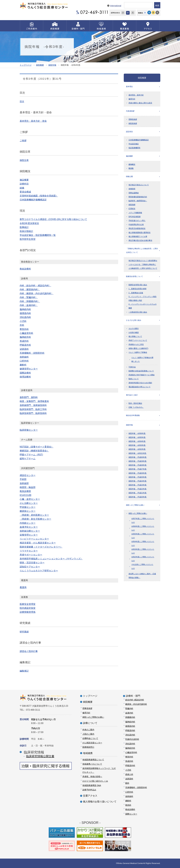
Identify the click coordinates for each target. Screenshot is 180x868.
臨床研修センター (29, 430)
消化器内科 (130, 735)
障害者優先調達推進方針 (138, 197)
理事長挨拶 (133, 119)
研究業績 (24, 632)
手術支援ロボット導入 (137, 221)
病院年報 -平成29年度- (138, 461)
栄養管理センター (29, 535)
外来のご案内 (88, 730)
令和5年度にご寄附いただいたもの (143, 536)
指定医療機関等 (134, 148)
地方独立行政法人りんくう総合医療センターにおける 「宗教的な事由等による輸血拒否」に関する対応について (143, 264)
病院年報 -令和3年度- (137, 445)
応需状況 (132, 209)
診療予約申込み (89, 790)
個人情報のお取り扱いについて (100, 802)
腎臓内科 (129, 709)
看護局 (23, 587)
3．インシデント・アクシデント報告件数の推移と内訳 (143, 299)
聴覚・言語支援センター (32, 563)
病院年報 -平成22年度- (138, 489)
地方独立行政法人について (139, 185)
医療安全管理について (134, 276)
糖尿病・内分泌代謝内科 (136, 704)
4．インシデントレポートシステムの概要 (143, 306)
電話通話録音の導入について (139, 387)
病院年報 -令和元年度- (138, 453)
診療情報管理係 (28, 612)
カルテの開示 (134, 329)
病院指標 (132, 205)
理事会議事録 (134, 193)
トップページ (26, 65)
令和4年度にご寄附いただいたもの (143, 543)
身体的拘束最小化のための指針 (140, 383)
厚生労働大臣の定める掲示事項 (140, 240)
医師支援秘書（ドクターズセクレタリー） (41, 547)
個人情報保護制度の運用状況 (139, 233)
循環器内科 (130, 726)
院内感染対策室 (28, 608)
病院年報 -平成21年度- (138, 493)
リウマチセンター (29, 551)
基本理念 (129, 87)
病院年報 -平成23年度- (138, 485)
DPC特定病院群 (135, 217)
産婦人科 (129, 774)
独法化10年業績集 (133, 415)
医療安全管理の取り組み (138, 285)
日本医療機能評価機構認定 (139, 140)
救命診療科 (130, 809)
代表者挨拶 (130, 111)
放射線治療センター (30, 531)
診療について (90, 723)
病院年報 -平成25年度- (138, 477)
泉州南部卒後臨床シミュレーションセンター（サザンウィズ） (51, 559)
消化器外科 (130, 744)
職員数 (131, 168)
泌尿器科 (129, 779)
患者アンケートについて (138, 340)
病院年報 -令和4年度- (137, 441)
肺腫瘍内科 (130, 717)
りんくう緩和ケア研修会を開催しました (142, 359)
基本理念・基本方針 (136, 95)
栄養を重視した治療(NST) (138, 348)
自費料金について (90, 738)
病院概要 (40, 65)
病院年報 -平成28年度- (138, 465)
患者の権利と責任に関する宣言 (140, 103)
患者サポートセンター (31, 555)
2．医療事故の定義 (136, 293)
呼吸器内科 (130, 730)
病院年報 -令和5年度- (137, 437)
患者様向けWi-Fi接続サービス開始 (142, 375)
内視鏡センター (28, 523)
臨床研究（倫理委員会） (138, 201)
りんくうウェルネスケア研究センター (39, 571)
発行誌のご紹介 (132, 395)
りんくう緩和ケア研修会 (138, 352)
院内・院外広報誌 (135, 403)
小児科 (128, 770)
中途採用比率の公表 (136, 225)
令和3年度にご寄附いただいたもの (143, 551)
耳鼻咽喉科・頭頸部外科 (136, 787)
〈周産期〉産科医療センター (34, 515)
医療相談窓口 (88, 747)
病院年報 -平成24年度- (138, 481)
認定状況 (129, 132)
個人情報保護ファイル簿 (138, 236)
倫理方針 (132, 99)
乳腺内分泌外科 (132, 739)
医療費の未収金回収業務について (141, 371)
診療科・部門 (133, 696)
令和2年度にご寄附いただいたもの (143, 559)
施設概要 (129, 156)
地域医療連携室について (93, 760)
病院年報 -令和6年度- (137, 433)
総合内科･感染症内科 (135, 700)
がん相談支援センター (92, 743)
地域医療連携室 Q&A (92, 785)
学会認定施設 (134, 144)
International (116, 6)
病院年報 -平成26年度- (138, 473)
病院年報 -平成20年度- (138, 497)
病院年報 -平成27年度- (138, 469)
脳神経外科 (130, 748)
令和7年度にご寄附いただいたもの (143, 521)
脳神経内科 (130, 722)
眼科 (127, 783)
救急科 (128, 805)
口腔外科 (129, 792)
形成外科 (129, 761)
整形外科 (129, 757)
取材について (134, 379)
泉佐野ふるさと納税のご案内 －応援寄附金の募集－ (142, 576)
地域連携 (88, 753)
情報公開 (129, 177)
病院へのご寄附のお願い (135, 505)
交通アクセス (90, 796)
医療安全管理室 (28, 604)
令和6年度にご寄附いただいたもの (143, 528)
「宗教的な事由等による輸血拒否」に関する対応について (142, 251)
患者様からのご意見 (136, 344)
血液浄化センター (29, 527)
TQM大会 (132, 367)
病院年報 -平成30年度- (138, 457)
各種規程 (132, 189)
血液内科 (129, 713)
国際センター (131, 814)
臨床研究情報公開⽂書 (40, 756)
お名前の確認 (134, 333)
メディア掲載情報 (135, 213)
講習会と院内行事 (29, 651)
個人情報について (135, 336)
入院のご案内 (88, 734)
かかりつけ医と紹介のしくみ (95, 781)
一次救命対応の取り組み (138, 312)
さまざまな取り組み (134, 320)
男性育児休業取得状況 (137, 228)
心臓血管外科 (131, 752)
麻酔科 (128, 801)
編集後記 (24, 671)
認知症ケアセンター (30, 567)
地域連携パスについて (92, 764)
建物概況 (132, 164)
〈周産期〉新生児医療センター (35, 519)
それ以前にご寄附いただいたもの (142, 566)
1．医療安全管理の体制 (137, 289)
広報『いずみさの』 (136, 407)
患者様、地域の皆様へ (92, 776)
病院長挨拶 (133, 123)
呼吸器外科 (130, 766)
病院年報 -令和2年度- (137, 449)
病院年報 (52, 65)
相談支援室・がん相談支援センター (38, 543)
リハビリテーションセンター (34, 539)
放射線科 (129, 796)
